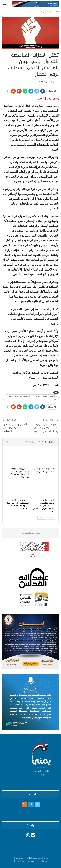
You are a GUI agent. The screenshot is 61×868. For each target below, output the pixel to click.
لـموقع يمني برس (23, 858)
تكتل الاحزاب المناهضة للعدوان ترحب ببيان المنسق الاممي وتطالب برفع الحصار (33, 398)
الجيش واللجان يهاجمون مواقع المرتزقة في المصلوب (15, 428)
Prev (51, 518)
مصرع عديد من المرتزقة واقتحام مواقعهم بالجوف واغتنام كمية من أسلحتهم (46, 428)
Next (42, 518)
